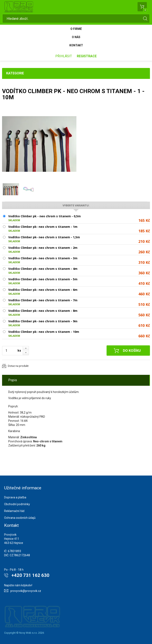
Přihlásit (64, 56)
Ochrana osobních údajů (20, 518)
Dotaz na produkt (18, 366)
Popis (13, 380)
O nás (76, 37)
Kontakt (76, 45)
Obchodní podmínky (17, 504)
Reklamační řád (14, 511)
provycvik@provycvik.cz (26, 591)
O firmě (76, 29)
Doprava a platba (15, 497)
